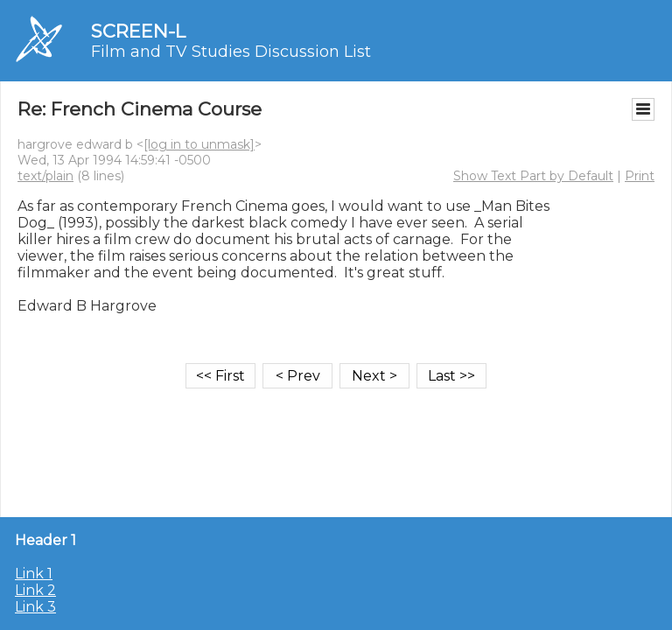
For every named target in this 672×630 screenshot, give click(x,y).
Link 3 (35, 607)
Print (640, 176)
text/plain (45, 176)
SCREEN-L (138, 31)
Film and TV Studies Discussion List (231, 52)
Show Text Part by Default (533, 176)
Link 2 (35, 590)
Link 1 (34, 574)
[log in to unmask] (199, 144)
